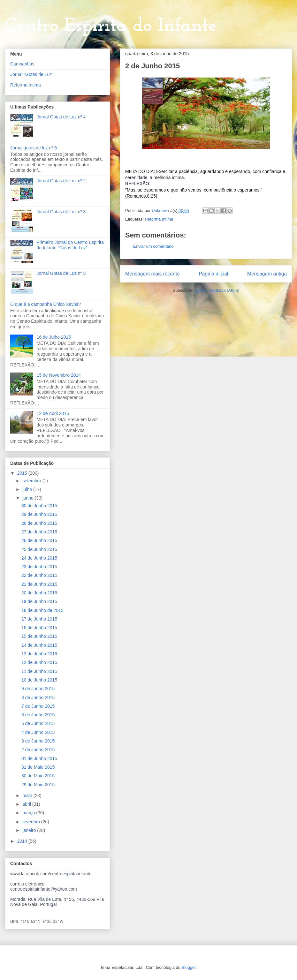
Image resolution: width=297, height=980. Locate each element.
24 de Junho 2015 (39, 558)
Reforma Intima (159, 219)
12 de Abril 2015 (53, 413)
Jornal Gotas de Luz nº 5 (61, 273)
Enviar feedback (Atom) (218, 290)
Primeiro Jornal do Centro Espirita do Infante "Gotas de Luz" (70, 245)
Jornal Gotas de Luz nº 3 (61, 212)
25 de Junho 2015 (39, 549)
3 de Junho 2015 (38, 741)
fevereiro (32, 822)
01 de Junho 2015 (39, 758)
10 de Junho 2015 (39, 680)
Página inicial (213, 274)
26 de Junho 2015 (39, 540)
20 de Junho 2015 (39, 593)
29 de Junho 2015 (39, 514)
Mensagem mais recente (152, 274)
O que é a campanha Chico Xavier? (46, 304)
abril (27, 804)
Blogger (189, 967)
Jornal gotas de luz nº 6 (34, 148)
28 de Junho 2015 (39, 523)
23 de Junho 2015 (39, 567)
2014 (23, 841)
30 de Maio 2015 (38, 776)
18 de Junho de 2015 (42, 610)
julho (28, 489)
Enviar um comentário (153, 246)
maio (28, 795)
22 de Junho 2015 (39, 575)
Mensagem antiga (267, 274)
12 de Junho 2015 (39, 662)
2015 (23, 473)
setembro (32, 481)
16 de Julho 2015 (54, 337)
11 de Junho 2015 (39, 671)
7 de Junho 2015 (38, 706)
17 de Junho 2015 (39, 619)
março (29, 813)
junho (28, 498)
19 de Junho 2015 (39, 601)
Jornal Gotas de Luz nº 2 (61, 181)
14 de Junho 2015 (39, 645)
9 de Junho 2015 (38, 689)
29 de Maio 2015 (38, 785)
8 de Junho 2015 (38, 697)
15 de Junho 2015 (39, 636)
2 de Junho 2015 (38, 750)
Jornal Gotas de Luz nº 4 (61, 117)
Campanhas (22, 64)
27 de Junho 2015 (39, 532)
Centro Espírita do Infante (111, 26)
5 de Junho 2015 (38, 723)
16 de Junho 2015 (39, 628)
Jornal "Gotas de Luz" (32, 74)
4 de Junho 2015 (38, 732)
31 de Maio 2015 (38, 767)
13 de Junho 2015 (39, 654)
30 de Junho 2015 (39, 506)
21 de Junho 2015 (39, 584)
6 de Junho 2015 (38, 715)
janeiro (30, 830)
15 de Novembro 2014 (59, 375)
